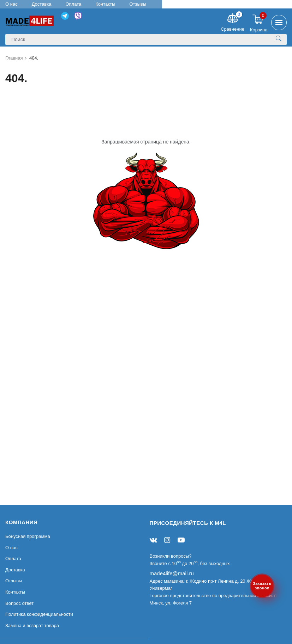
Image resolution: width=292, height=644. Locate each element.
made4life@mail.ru (172, 573)
